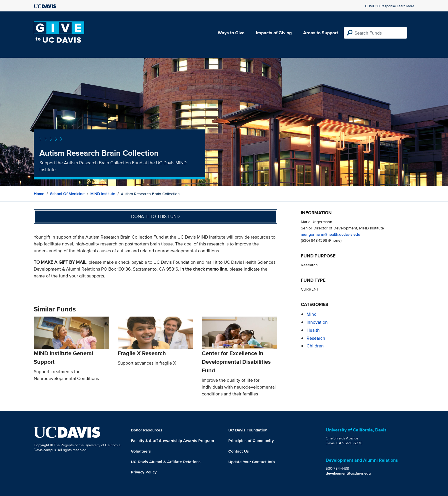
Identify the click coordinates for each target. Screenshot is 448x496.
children (315, 346)
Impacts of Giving (274, 33)
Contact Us (239, 451)
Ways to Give (231, 33)
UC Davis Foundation (248, 430)
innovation (317, 322)
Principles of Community (251, 441)
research (316, 338)
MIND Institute (103, 194)
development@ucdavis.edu (348, 473)
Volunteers (141, 451)
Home (39, 194)
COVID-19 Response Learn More (390, 6)
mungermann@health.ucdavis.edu (331, 234)
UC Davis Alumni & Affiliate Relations (166, 462)
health (313, 330)
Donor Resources (147, 430)
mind (312, 314)
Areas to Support (321, 33)
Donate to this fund (155, 216)
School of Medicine (67, 194)
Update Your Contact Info (252, 462)
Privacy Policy (144, 472)
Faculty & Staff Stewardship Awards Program (172, 441)
